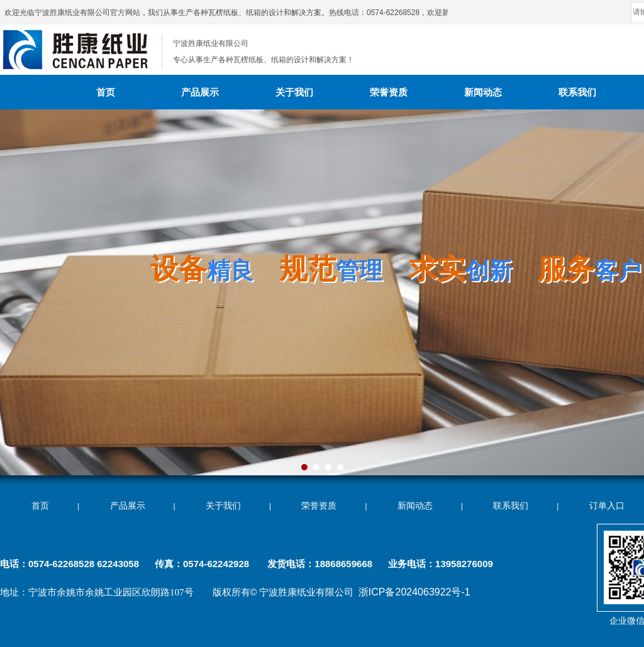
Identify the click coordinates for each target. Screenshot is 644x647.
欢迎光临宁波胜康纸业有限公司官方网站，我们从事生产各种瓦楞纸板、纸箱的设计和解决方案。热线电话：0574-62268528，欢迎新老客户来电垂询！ (260, 13)
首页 (106, 92)
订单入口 (607, 506)
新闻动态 (483, 92)
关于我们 (294, 92)
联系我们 (577, 92)
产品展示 (200, 92)
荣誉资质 (389, 92)
